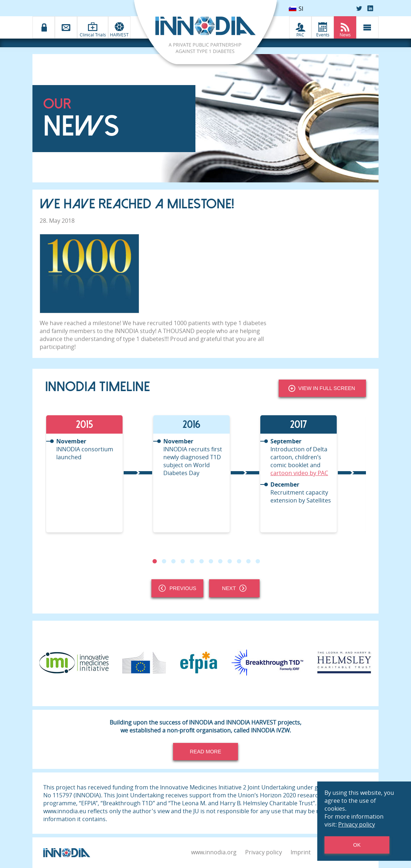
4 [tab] (183, 561)
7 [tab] (211, 561)
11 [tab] (248, 561)
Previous (177, 588)
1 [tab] (155, 561)
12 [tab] (258, 561)
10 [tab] (239, 561)
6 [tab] (202, 561)
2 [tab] (164, 561)
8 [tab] (220, 561)
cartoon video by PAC (299, 473)
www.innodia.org (214, 852)
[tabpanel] (99, 474)
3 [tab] (173, 561)
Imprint (301, 852)
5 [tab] (192, 561)
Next (234, 588)
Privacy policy (264, 852)
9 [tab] (230, 561)
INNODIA (127, 331)
